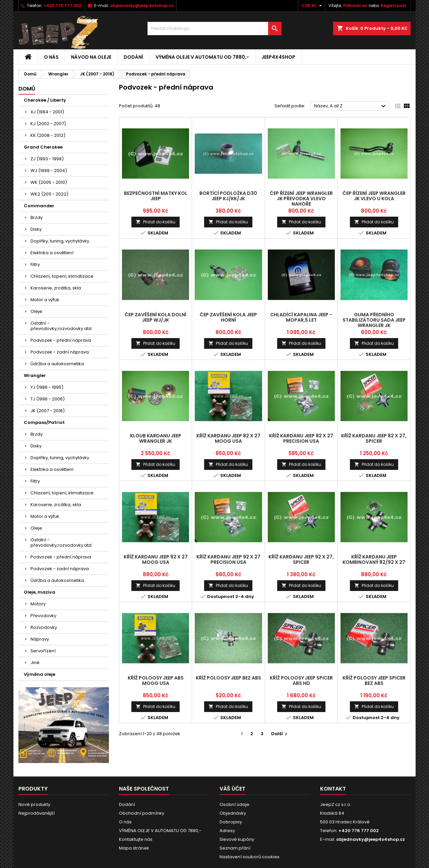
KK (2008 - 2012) (48, 135)
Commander (39, 206)
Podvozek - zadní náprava (60, 352)
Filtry (35, 264)
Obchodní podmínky (142, 813)
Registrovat (393, 6)
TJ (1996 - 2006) (48, 399)
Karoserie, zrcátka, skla (56, 288)
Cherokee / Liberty (45, 100)
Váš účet (232, 789)
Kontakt (333, 789)
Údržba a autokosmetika (57, 364)
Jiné (35, 663)
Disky (36, 229)
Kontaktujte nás (136, 839)
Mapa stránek (134, 848)
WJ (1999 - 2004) (49, 171)
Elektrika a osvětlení (52, 253)
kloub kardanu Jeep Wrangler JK (156, 438)
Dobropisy (231, 822)
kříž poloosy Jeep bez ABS (228, 678)
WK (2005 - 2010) (49, 182)
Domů (27, 89)
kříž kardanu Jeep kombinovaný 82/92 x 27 (374, 559)
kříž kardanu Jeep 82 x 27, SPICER (374, 438)
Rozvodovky (44, 627)
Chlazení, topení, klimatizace (62, 276)
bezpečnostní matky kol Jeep (156, 196)
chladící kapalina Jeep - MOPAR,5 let (301, 317)
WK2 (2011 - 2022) (49, 194)
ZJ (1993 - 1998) (47, 159)
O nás (51, 57)
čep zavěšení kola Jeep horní (228, 317)
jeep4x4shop (278, 57)
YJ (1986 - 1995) (47, 387)
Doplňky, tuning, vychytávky (60, 241)
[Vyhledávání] (214, 29)
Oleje (36, 311)
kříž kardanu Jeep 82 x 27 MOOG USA (228, 438)
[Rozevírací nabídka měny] (313, 6)
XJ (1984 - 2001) (47, 112)
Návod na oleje (91, 57)
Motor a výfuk (45, 300)
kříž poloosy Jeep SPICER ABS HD (301, 681)
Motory (38, 604)
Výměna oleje (40, 674)
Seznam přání (235, 848)
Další (280, 734)
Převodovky (43, 616)
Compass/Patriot (44, 422)
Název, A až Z (351, 106)
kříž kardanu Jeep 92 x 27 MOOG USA (156, 559)
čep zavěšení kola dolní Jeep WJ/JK (156, 317)
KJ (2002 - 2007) (48, 124)
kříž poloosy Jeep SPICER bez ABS (374, 681)
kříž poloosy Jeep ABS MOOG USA (156, 681)
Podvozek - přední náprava (61, 340)
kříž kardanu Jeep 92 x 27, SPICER (301, 559)
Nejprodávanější (37, 813)
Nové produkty (34, 804)
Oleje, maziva (40, 592)
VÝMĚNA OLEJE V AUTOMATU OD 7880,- (202, 57)
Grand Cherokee (43, 147)
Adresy (227, 831)
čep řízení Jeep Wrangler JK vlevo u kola (374, 196)
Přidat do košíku (156, 222)
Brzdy (37, 218)
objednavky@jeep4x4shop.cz (142, 6)
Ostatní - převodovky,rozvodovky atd (61, 326)
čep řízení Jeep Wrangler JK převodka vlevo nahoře (301, 199)
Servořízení (43, 651)
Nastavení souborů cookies (250, 857)
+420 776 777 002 (62, 6)
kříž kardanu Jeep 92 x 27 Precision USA (228, 559)
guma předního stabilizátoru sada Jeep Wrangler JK (374, 320)
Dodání (133, 57)
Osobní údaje (234, 804)
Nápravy (40, 639)
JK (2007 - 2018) (48, 411)
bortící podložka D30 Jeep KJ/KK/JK (228, 196)
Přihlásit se (355, 6)
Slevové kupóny (237, 839)
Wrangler (35, 375)
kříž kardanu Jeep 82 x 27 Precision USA (301, 438)
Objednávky (233, 813)
